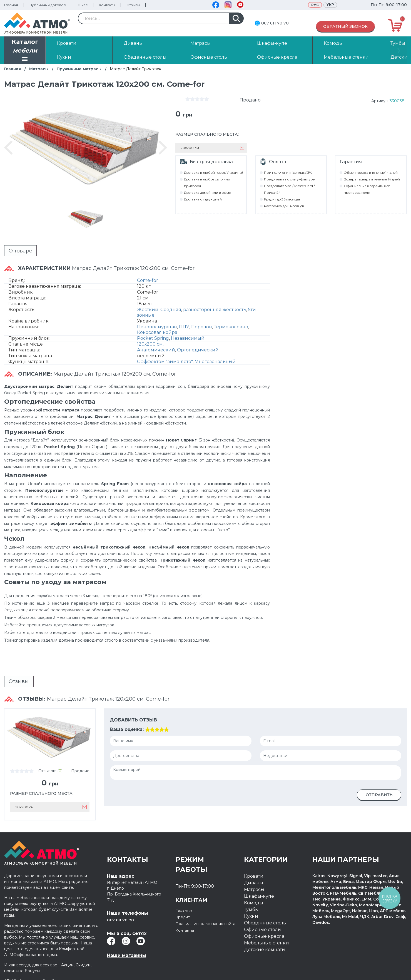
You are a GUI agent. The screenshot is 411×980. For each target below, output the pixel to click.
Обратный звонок (345, 26)
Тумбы (251, 896)
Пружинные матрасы (79, 69)
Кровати (254, 863)
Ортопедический (198, 344)
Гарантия (186, 896)
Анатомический (156, 344)
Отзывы (133, 5)
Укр (330, 5)
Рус (315, 5)
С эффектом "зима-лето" (165, 355)
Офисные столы (263, 916)
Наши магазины (127, 942)
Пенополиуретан (157, 321)
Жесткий (148, 303)
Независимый (188, 332)
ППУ (184, 321)
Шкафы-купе (259, 883)
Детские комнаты (265, 936)
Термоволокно (231, 321)
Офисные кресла (264, 923)
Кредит (184, 903)
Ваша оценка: (127, 716)
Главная (11, 5)
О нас (83, 5)
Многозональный (215, 355)
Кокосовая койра (157, 326)
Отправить (379, 781)
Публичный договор (48, 5)
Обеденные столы (265, 909)
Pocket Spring (153, 332)
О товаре (10, 250)
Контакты (107, 5)
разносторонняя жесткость (215, 303)
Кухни (251, 903)
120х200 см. (150, 338)
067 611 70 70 (275, 23)
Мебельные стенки (266, 929)
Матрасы (39, 69)
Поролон (202, 321)
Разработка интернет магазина (347, 971)
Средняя (171, 303)
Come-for (148, 274)
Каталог (25, 51)
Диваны (254, 869)
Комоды (254, 889)
